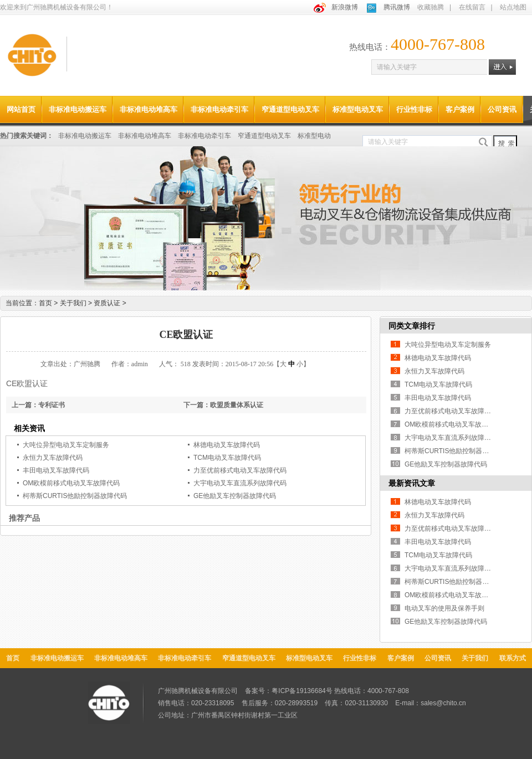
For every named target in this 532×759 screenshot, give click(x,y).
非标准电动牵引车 (219, 109)
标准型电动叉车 (358, 109)
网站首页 (21, 109)
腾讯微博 (397, 7)
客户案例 (460, 109)
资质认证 (110, 303)
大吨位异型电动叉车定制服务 (66, 445)
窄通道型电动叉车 (290, 109)
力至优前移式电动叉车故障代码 (240, 470)
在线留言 (472, 7)
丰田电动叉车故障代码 (56, 470)
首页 (45, 303)
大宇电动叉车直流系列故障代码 (240, 483)
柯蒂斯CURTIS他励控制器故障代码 (75, 496)
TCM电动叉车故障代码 (227, 458)
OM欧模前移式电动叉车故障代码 (71, 483)
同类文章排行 (412, 326)
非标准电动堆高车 (149, 109)
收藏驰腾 (431, 7)
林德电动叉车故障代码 (227, 445)
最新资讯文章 (412, 483)
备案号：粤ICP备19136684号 (288, 691)
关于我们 (77, 303)
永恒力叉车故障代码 (53, 458)
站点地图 (513, 7)
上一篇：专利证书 (38, 405)
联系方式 (513, 658)
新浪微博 (345, 7)
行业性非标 (414, 109)
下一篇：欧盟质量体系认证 (223, 405)
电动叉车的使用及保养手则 (444, 608)
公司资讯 (502, 109)
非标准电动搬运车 (78, 109)
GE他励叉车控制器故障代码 (235, 496)
